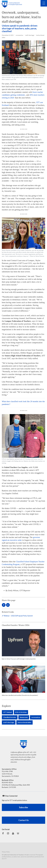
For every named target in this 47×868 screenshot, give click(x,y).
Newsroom (24, 717)
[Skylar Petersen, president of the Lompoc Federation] (23, 237)
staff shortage (30, 35)
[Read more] (23, 643)
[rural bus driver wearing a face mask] (23, 679)
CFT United (7, 712)
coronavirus (19, 35)
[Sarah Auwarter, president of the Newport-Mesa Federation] (23, 60)
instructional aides (24, 722)
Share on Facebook (4, 605)
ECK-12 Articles (21, 712)
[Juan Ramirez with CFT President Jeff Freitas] (23, 439)
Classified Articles (10, 717)
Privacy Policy (6, 852)
